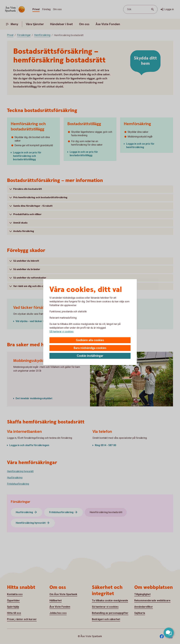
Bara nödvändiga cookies (90, 348)
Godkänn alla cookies (90, 340)
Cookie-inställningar (90, 356)
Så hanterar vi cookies (61, 332)
